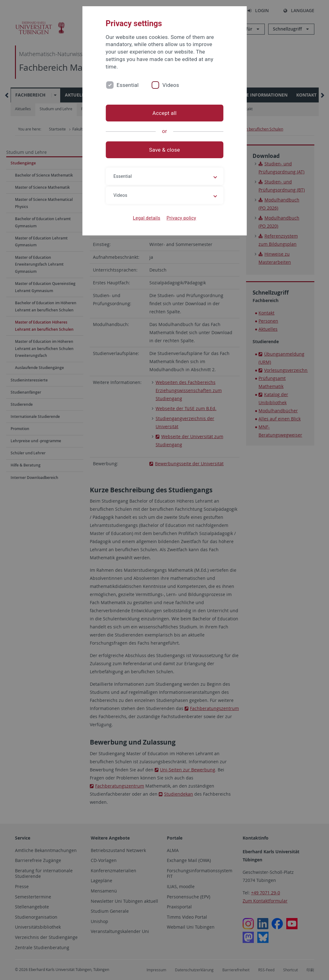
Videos (171, 85)
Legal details (147, 218)
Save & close (164, 150)
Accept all (164, 113)
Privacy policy (181, 218)
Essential (128, 85)
